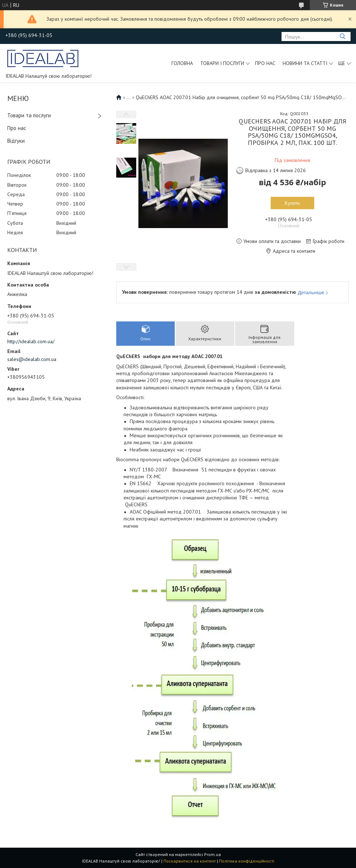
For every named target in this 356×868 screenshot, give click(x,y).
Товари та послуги (29, 115)
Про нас (265, 63)
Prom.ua (213, 854)
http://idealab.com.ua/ (31, 341)
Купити (292, 203)
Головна (182, 63)
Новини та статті (305, 63)
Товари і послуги (222, 63)
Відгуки (16, 141)
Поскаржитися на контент (190, 861)
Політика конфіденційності (247, 861)
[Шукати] (342, 36)
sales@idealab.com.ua (32, 359)
